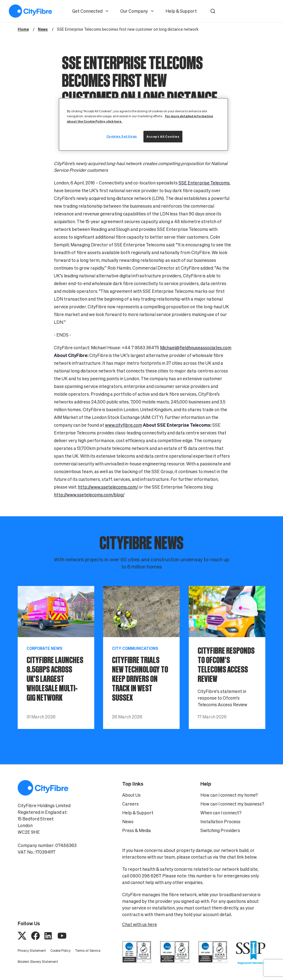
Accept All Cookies (163, 136)
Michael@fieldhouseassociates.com (196, 348)
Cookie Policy (60, 951)
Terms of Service (88, 951)
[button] (213, 11)
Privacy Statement (32, 951)
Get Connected (91, 11)
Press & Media (137, 830)
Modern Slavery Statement (38, 962)
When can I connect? (221, 813)
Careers (130, 804)
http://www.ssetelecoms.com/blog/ (89, 495)
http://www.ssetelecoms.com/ (108, 487)
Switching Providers (220, 830)
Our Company (137, 11)
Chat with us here (140, 924)
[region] (143, 124)
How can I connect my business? (232, 804)
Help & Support (181, 11)
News (128, 822)
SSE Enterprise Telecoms (204, 183)
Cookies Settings (122, 136)
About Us (131, 795)
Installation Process (220, 822)
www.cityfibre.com (124, 425)
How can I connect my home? (229, 795)
